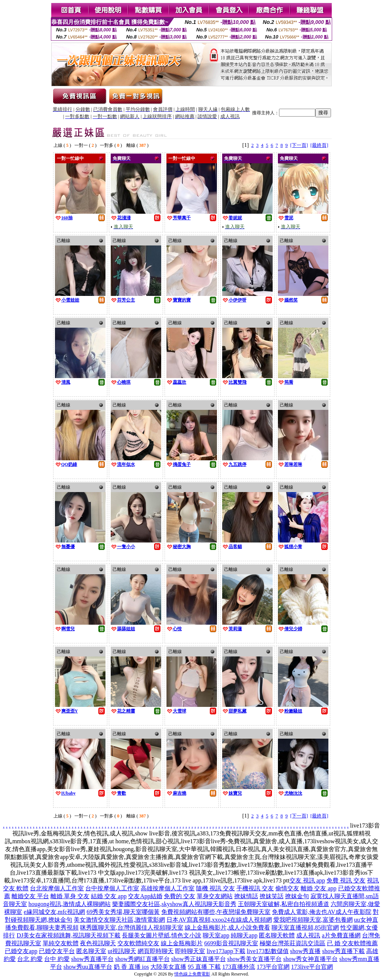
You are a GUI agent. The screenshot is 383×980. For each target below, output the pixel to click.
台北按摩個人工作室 (57, 888)
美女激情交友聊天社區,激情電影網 (119, 920)
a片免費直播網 (341, 935)
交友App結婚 (145, 896)
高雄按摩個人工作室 (168, 888)
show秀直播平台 (92, 959)
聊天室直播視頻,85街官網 (305, 928)
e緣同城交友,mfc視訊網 (54, 912)
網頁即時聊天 (156, 951)
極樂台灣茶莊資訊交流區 (292, 943)
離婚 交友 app (318, 888)
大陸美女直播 (168, 967)
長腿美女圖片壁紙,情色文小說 (162, 935)
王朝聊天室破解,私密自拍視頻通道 (284, 904)
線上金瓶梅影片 (182, 943)
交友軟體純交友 (138, 943)
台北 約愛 (30, 959)
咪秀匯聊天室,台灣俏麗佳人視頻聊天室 (132, 928)
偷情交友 (287, 888)
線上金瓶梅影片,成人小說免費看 (227, 928)
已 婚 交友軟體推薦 (352, 943)
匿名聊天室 (91, 951)
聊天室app (216, 935)
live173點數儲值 (268, 951)
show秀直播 (306, 951)
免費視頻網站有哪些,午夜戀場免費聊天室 (216, 912)
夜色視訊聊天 (98, 943)
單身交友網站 (215, 896)
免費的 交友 (180, 896)
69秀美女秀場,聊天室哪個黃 (123, 912)
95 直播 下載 (204, 967)
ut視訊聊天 (122, 951)
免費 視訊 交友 (346, 880)
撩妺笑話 (272, 896)
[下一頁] (299, 145)
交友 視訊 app (307, 880)
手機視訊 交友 (255, 888)
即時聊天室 (190, 951)
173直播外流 (239, 967)
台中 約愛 (57, 959)
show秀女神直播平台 (310, 959)
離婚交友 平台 (30, 896)
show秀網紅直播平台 (143, 959)
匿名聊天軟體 (277, 935)
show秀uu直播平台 (88, 967)
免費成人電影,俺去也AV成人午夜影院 (321, 912)
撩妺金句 (297, 896)
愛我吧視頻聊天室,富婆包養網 (313, 920)
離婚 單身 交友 (70, 896)
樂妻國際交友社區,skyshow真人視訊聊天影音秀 (174, 904)
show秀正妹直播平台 (199, 959)
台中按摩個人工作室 (112, 888)
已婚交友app (21, 951)
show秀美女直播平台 (255, 959)
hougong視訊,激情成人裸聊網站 (70, 904)
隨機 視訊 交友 (215, 888)
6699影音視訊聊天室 (231, 943)
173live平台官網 (312, 967)
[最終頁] (319, 145)
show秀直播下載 (343, 951)
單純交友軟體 (61, 943)
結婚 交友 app (109, 896)
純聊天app (244, 935)
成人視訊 (308, 935)
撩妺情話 (246, 896)
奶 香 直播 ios (131, 967)
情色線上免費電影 (192, 974)
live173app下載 (226, 951)
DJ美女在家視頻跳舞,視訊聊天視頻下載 (68, 935)
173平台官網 (273, 967)
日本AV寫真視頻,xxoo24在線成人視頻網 (219, 920)
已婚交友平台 (57, 951)
